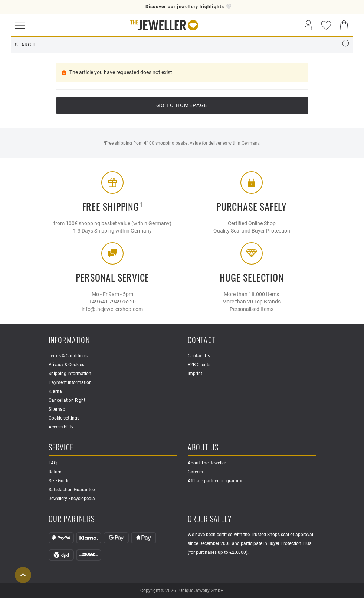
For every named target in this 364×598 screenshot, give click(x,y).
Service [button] (61, 448)
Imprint (195, 374)
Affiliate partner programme (216, 481)
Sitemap (57, 409)
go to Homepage (182, 105)
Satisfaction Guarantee (72, 490)
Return (55, 472)
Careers (195, 472)
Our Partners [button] (72, 519)
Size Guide (59, 481)
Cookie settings (64, 418)
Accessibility (61, 427)
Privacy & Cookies (66, 365)
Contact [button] (202, 340)
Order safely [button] (210, 519)
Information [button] (69, 340)
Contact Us (199, 356)
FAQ (53, 463)
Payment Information (70, 382)
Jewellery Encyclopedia (72, 499)
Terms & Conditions (68, 356)
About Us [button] (203, 448)
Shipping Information (70, 374)
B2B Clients (199, 365)
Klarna (55, 391)
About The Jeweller (207, 463)
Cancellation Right (67, 400)
